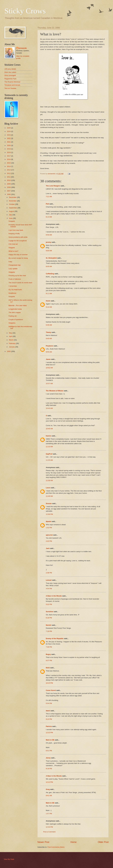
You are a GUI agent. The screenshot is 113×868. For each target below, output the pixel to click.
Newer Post (43, 842)
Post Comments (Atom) (56, 847)
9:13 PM (49, 719)
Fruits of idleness (15, 279)
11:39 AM (49, 480)
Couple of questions (16, 320)
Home (74, 842)
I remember (13, 286)
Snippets (12, 221)
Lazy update (13, 269)
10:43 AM (49, 408)
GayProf (49, 454)
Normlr (49, 625)
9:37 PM (49, 660)
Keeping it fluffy (14, 234)
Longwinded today (15, 309)
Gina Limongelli (10, 75)
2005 (9, 351)
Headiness (12, 293)
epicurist (49, 535)
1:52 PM (49, 528)
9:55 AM (49, 352)
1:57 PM (49, 814)
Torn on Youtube (10, 88)
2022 (9, 138)
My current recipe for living (18, 258)
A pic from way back (16, 230)
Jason (48, 359)
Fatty (10, 262)
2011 (9, 177)
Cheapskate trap (14, 265)
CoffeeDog (50, 274)
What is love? (13, 251)
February (12, 343)
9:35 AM (49, 325)
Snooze (49, 503)
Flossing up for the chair (17, 276)
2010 (9, 180)
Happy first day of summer (18, 255)
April (11, 336)
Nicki (48, 668)
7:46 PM (49, 647)
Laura (48, 488)
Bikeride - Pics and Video (18, 305)
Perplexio (50, 346)
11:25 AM (49, 460)
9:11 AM (49, 293)
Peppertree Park (10, 79)
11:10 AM (49, 447)
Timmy (48, 332)
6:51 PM (49, 751)
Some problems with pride (18, 237)
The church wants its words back (20, 283)
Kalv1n (49, 436)
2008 (9, 187)
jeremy (49, 242)
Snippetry (12, 323)
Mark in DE (50, 740)
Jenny (48, 758)
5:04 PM (49, 703)
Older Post (103, 842)
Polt (47, 204)
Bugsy (48, 654)
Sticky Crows (25, 11)
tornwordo (23, 48)
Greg (48, 789)
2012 (9, 173)
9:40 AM (49, 338)
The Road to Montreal (12, 82)
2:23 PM (49, 541)
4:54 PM (49, 589)
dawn (48, 711)
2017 (9, 156)
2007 (9, 191)
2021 (9, 142)
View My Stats (9, 859)
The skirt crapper (15, 312)
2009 (9, 184)
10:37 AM (49, 383)
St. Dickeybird (51, 258)
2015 (9, 163)
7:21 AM (49, 197)
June (11, 218)
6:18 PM (49, 618)
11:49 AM (49, 496)
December (13, 197)
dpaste (49, 521)
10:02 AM (49, 368)
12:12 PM (49, 782)
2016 (9, 159)
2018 (9, 152)
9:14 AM (49, 307)
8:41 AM (49, 795)
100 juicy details (10, 69)
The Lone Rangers (53, 186)
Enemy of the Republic (55, 638)
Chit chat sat (13, 244)
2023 (9, 135)
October (12, 204)
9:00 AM (49, 251)
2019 (9, 149)
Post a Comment (49, 832)
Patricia (49, 726)
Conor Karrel (51, 690)
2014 (9, 166)
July (11, 215)
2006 (9, 194)
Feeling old (13, 316)
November (13, 201)
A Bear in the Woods (54, 596)
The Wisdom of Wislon (55, 391)
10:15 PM (49, 683)
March (11, 340)
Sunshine (50, 612)
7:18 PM (49, 631)
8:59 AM (49, 235)
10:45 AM (49, 429)
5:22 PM (49, 604)
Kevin (48, 301)
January (12, 347)
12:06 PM (49, 514)
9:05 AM (49, 266)
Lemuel (49, 580)
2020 (9, 145)
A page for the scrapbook (18, 241)
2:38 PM (49, 573)
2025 (9, 128)
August (12, 211)
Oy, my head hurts (15, 290)
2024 (9, 131)
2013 (9, 170)
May (11, 333)
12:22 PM (49, 733)
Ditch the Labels (10, 72)
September (13, 208)
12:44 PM (49, 827)
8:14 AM (49, 217)
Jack (48, 548)
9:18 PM (49, 769)
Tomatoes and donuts (12, 85)
